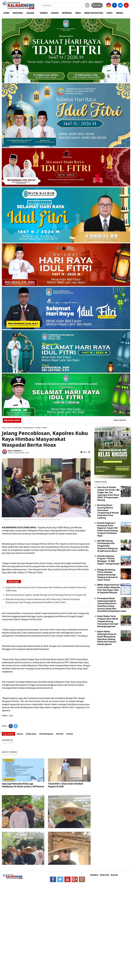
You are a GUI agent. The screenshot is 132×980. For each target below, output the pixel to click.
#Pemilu (60, 734)
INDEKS (120, 13)
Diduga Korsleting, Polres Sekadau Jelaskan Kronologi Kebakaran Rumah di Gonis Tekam (108, 575)
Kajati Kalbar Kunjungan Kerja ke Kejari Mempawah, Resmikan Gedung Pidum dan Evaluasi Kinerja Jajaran (107, 638)
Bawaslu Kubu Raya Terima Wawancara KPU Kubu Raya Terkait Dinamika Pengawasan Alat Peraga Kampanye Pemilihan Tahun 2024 (43, 601)
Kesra (10, 428)
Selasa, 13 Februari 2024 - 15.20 (18, 453)
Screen (97, 5)
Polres (45, 428)
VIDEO (110, 13)
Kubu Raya (18, 428)
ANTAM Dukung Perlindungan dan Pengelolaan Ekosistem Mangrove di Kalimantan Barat (108, 546)
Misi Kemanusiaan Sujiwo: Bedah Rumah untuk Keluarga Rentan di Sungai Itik (46, 595)
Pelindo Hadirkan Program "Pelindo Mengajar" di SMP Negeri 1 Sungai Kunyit (108, 560)
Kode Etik (105, 875)
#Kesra (20, 734)
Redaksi (94, 875)
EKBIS (78, 13)
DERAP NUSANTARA (94, 13)
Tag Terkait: (8, 734)
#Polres (70, 734)
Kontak (114, 875)
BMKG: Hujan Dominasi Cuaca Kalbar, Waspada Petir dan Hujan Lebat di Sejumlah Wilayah (109, 589)
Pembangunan (29, 428)
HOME (6, 13)
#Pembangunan (46, 734)
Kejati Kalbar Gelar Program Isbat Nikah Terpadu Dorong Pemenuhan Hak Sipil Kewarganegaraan (108, 621)
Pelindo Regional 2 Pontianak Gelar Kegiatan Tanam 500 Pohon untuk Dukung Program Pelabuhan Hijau (108, 529)
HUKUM (55, 13)
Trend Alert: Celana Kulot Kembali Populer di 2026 (65, 785)
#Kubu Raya (31, 734)
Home (4, 428)
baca (84, 452)
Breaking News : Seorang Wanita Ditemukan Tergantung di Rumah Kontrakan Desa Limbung (108, 511)
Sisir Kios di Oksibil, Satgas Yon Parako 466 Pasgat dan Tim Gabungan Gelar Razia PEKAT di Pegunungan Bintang (108, 494)
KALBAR (30, 13)
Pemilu (38, 428)
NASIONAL (18, 13)
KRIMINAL (67, 13)
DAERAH (44, 13)
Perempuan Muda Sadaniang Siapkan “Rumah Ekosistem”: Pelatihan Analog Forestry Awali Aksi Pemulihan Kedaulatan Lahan (112, 605)
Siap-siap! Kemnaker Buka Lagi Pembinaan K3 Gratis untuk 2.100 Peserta (23, 785)
